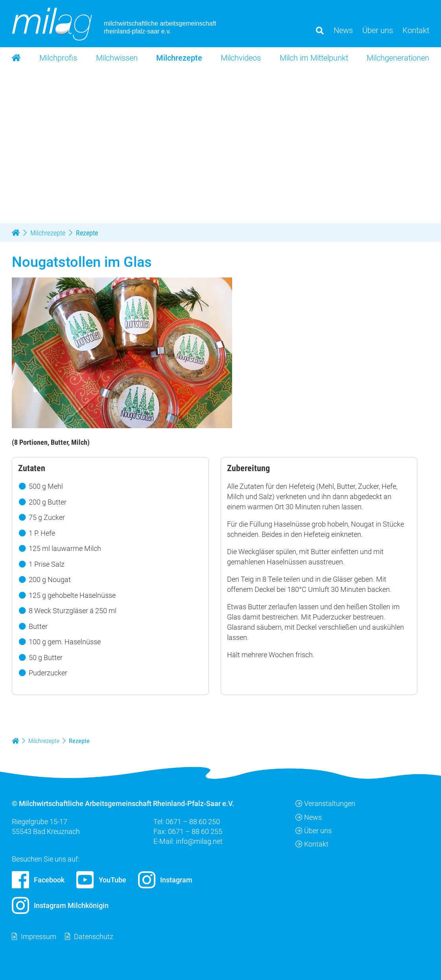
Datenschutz (94, 937)
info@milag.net (199, 841)
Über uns (314, 831)
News (309, 817)
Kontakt (312, 844)
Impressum (39, 937)
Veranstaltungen (325, 803)
